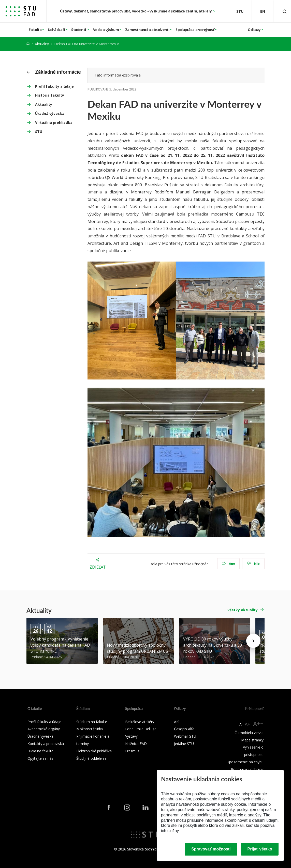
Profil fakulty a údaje (54, 86)
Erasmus (132, 751)
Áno (229, 564)
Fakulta (35, 30)
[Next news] (253, 641)
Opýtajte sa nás (40, 758)
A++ (258, 724)
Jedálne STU (184, 744)
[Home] (28, 44)
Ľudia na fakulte (40, 751)
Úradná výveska (50, 113)
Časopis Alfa (184, 729)
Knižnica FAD (136, 744)
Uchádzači (56, 30)
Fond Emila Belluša (141, 729)
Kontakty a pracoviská (46, 744)
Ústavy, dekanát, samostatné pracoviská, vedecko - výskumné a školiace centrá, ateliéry (136, 11)
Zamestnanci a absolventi (147, 30)
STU (39, 132)
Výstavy (131, 736)
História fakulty (50, 95)
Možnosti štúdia (90, 729)
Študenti (79, 30)
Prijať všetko (260, 849)
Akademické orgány (44, 729)
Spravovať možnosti (211, 849)
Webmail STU (185, 736)
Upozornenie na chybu (245, 762)
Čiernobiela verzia (249, 733)
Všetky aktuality (243, 610)
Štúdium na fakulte (92, 722)
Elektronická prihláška (94, 751)
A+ (247, 724)
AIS (177, 722)
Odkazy (254, 30)
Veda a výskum (106, 30)
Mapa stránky (252, 740)
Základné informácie (54, 72)
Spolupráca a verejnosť (195, 30)
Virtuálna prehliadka (54, 122)
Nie (253, 564)
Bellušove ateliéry (140, 722)
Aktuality (42, 44)
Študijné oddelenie (91, 758)
